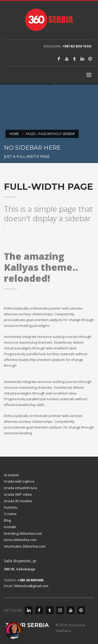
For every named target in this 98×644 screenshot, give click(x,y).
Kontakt (10, 527)
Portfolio (11, 507)
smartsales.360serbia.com (25, 546)
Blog (7, 520)
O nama (10, 514)
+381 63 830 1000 (77, 46)
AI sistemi (11, 475)
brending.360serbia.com (23, 533)
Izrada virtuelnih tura (21, 488)
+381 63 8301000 (31, 580)
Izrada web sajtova (19, 481)
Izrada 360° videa (18, 494)
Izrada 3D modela (18, 501)
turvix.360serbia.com (20, 540)
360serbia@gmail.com (31, 586)
